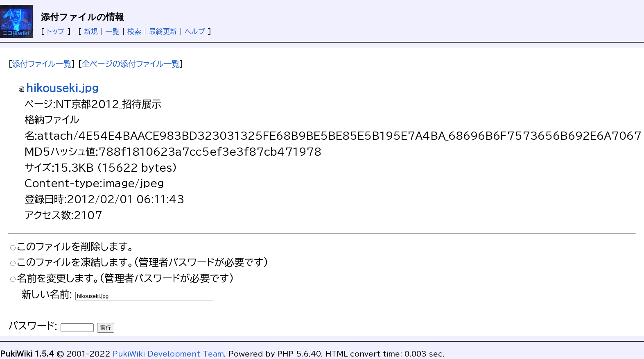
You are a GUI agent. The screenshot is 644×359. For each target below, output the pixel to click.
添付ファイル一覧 (42, 64)
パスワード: (33, 326)
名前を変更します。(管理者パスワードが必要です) (125, 278)
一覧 (113, 31)
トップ (56, 31)
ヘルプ (195, 31)
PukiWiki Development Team (168, 354)
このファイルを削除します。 (75, 247)
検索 (134, 31)
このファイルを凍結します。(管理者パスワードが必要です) (142, 262)
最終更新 (163, 31)
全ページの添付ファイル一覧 (131, 64)
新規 (91, 31)
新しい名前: (47, 294)
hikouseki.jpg (58, 88)
